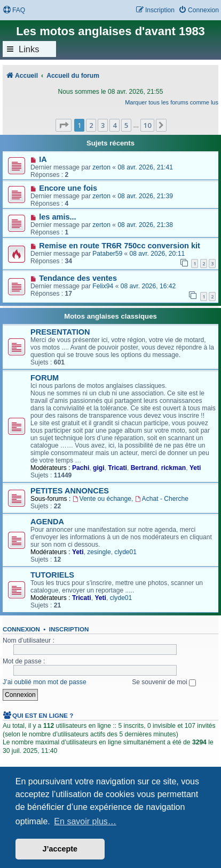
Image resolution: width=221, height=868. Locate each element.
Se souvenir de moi (164, 682)
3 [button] (103, 125)
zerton (101, 167)
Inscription (69, 629)
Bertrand (144, 468)
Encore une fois (68, 188)
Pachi (81, 468)
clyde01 (125, 552)
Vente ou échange (102, 499)
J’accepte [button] (60, 849)
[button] (64, 125)
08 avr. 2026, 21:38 (145, 225)
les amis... (57, 217)
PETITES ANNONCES (70, 491)
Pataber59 (107, 254)
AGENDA (47, 522)
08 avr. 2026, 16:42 (148, 286)
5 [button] (126, 125)
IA (43, 159)
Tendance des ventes (78, 278)
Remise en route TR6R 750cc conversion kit (120, 246)
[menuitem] (14, 10)
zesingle (99, 552)
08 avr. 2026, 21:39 (145, 196)
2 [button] (91, 125)
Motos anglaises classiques (111, 316)
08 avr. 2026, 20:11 (157, 254)
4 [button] (115, 125)
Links (29, 49)
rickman (173, 468)
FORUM (45, 378)
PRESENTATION (60, 332)
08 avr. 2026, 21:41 (145, 167)
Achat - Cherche (162, 499)
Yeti (195, 468)
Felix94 (103, 286)
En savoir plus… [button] (85, 821)
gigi (99, 468)
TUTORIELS (52, 575)
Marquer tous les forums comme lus (172, 102)
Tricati (117, 468)
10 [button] (147, 125)
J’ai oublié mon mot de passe (45, 682)
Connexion (21, 629)
